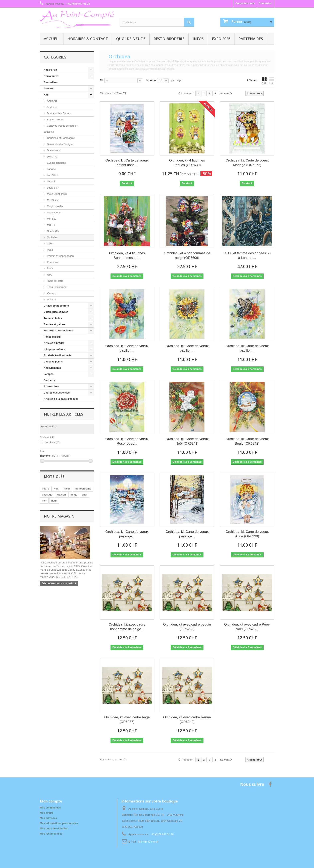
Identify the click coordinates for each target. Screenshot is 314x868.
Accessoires (51, 386)
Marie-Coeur (54, 212)
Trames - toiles (53, 318)
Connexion (265, 3)
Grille (264, 81)
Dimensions (53, 150)
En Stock (53, 442)
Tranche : (46, 456)
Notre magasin (59, 516)
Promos (48, 88)
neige (74, 495)
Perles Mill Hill (52, 337)
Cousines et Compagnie (60, 138)
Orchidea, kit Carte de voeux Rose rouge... (127, 441)
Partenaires (251, 39)
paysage (47, 495)
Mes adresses (48, 818)
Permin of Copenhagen (60, 256)
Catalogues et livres (56, 312)
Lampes (49, 374)
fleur (54, 501)
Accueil (52, 39)
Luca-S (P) (53, 188)
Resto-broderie (169, 39)
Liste (272, 81)
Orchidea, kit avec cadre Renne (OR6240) (187, 720)
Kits (46, 95)
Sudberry (49, 380)
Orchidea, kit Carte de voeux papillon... (127, 348)
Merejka (51, 219)
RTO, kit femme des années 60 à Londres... (247, 255)
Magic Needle (55, 206)
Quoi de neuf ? (131, 39)
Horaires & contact (88, 39)
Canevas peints (53, 362)
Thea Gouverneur (57, 287)
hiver (67, 489)
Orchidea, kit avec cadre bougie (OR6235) (187, 627)
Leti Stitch (52, 175)
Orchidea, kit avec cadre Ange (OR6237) (127, 720)
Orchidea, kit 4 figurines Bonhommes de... (127, 255)
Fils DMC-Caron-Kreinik (58, 331)
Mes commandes (50, 808)
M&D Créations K (57, 194)
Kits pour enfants (54, 349)
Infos (198, 39)
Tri (102, 80)
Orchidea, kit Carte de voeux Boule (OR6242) (247, 441)
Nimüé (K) (52, 231)
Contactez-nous (245, 3)
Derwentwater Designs (60, 144)
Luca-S (51, 181)
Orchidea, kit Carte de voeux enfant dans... (127, 163)
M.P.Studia (53, 200)
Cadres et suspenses (57, 393)
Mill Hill (51, 225)
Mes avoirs (47, 813)
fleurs (45, 489)
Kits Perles (50, 70)
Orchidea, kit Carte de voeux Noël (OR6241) (187, 441)
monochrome (83, 489)
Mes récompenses (51, 834)
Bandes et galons (54, 324)
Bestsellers (51, 82)
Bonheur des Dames (58, 113)
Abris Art (52, 101)
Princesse (52, 262)
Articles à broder (54, 343)
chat (85, 495)
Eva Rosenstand (56, 163)
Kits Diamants (52, 368)
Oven (50, 244)
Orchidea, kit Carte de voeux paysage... (127, 534)
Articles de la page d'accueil (61, 399)
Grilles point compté (56, 306)
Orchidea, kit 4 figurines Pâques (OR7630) (187, 163)
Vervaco (51, 293)
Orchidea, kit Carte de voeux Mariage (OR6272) (247, 163)
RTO (49, 275)
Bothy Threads (55, 120)
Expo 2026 (221, 39)
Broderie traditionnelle (58, 355)
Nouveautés (51, 76)
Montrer (151, 80)
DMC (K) (52, 157)
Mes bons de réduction (54, 828)
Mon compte (51, 801)
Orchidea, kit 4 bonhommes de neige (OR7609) (187, 255)
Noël (56, 489)
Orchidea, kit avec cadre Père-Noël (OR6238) (247, 627)
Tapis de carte (55, 281)
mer (44, 501)
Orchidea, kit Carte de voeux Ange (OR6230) (247, 534)
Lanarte (51, 169)
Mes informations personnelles (59, 823)
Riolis (50, 268)
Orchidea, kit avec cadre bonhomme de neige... (127, 627)
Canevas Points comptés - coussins (60, 129)
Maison (61, 495)
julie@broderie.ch (148, 842)
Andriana (52, 107)
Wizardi (51, 299)
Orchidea (52, 237)
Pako (50, 250)
